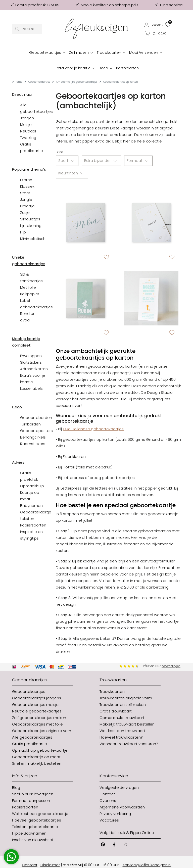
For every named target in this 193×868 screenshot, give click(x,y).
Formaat (138, 148)
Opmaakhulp (32, 473)
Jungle (26, 187)
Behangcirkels (33, 424)
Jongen (27, 105)
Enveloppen (31, 343)
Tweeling (28, 125)
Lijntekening (31, 213)
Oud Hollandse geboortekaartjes (93, 416)
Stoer (25, 180)
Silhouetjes (30, 206)
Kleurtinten (72, 161)
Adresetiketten (34, 356)
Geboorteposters (36, 418)
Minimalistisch (33, 226)
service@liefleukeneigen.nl (147, 852)
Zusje (25, 200)
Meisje (26, 112)
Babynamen (31, 493)
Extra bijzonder (101, 148)
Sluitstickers (31, 349)
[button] (153, 25)
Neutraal (28, 118)
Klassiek (27, 174)
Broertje (27, 193)
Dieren (26, 167)
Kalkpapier (30, 281)
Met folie (28, 275)
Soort (67, 148)
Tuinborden (30, 411)
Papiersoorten (33, 512)
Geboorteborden (36, 405)
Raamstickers (33, 431)
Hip (23, 219)
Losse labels (31, 376)
